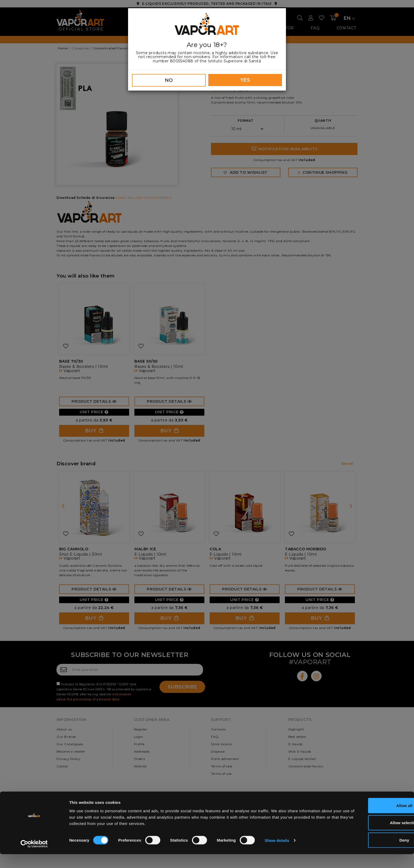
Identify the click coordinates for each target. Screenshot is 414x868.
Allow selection (370, 837)
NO (169, 80)
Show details (277, 854)
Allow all (370, 819)
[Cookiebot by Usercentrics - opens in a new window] (34, 858)
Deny (370, 854)
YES (245, 80)
